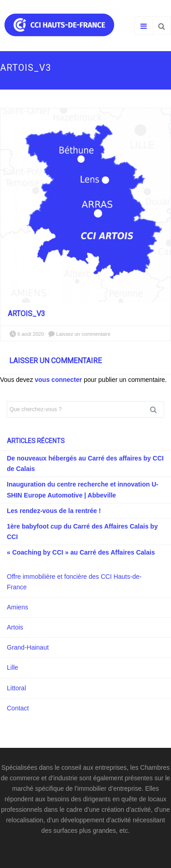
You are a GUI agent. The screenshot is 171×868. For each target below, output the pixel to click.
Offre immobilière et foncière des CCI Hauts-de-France (74, 582)
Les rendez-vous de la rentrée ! (54, 511)
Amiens (18, 607)
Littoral (16, 688)
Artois (15, 627)
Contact (18, 708)
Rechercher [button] (157, 409)
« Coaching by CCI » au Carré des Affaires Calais (81, 552)
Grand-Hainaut (28, 647)
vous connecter (58, 380)
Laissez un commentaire (83, 334)
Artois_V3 (26, 314)
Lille (13, 667)
